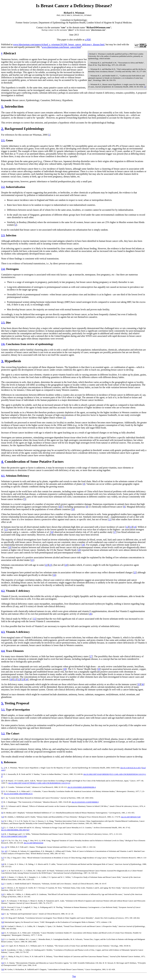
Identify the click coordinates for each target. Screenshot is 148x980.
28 (65, 669)
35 (139, 684)
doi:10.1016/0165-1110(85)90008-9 (85, 802)
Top (74, 976)
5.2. (3, 734)
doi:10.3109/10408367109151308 (14, 836)
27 (91, 656)
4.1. (3, 476)
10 (73, 509)
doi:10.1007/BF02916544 (34, 843)
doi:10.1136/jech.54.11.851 (131, 768)
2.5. (3, 323)
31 (15, 679)
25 (135, 572)
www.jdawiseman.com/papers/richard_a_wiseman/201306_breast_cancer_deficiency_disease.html (59, 44)
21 (32, 560)
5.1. (3, 710)
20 (79, 550)
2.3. (3, 235)
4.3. (3, 632)
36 (143, 684)
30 (11, 679)
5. (2, 703)
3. (2, 361)
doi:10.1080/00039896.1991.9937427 (15, 830)
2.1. (3, 140)
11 (110, 519)
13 (131, 527)
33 (23, 679)
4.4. (3, 651)
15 (6, 530)
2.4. (3, 269)
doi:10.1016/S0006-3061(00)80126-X (18, 794)
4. (2, 462)
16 (52, 532)
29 (99, 669)
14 (135, 527)
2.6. (3, 344)
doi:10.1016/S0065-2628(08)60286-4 (82, 787)
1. (2, 106)
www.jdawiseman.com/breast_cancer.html (61, 47)
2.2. (3, 187)
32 (19, 679)
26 (90, 614)
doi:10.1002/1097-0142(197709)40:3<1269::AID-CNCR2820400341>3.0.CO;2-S (39, 783)
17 (115, 532)
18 (83, 545)
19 (10, 547)
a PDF (88, 40)
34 (27, 679)
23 (50, 565)
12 (127, 527)
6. (2, 762)
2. (2, 129)
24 (66, 565)
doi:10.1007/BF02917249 (131, 817)
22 (46, 565)
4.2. (3, 591)
